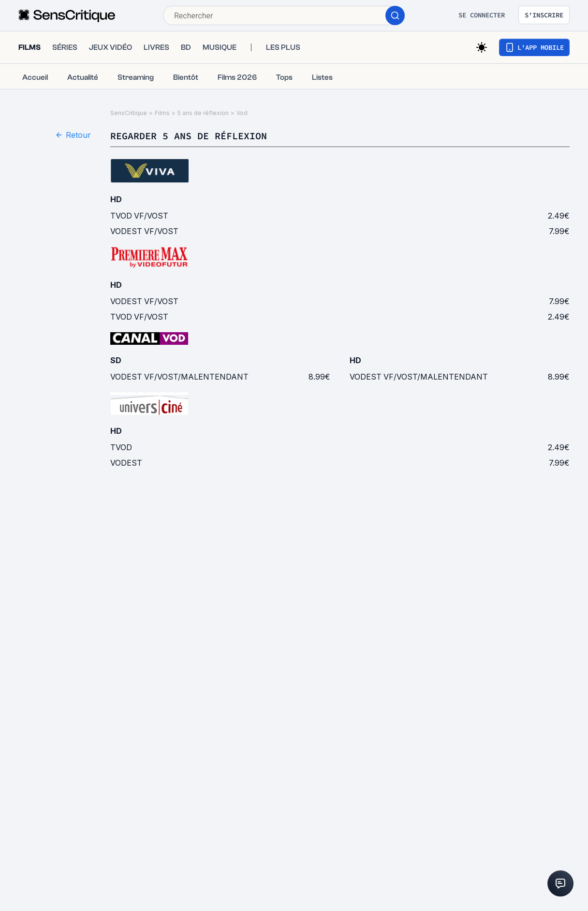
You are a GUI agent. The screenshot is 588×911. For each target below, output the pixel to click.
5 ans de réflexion (203, 113)
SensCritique (129, 113)
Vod (242, 113)
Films (162, 113)
